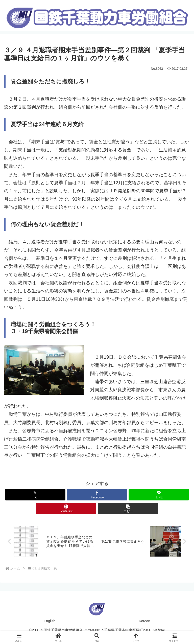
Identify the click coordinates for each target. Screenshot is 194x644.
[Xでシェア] (35, 495)
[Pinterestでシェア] (66, 509)
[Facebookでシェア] (97, 495)
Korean (144, 621)
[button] (128, 509)
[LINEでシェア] (159, 495)
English (50, 621)
